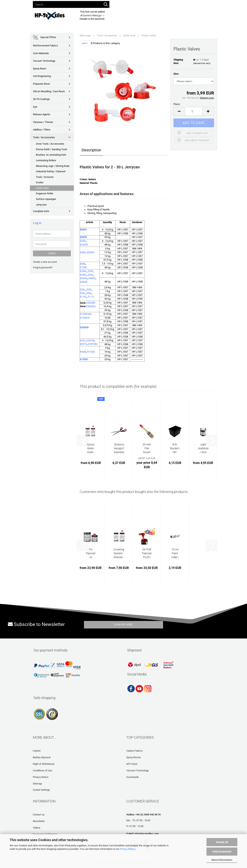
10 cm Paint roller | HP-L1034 (175, 553)
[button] (143, 4)
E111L (91, 297)
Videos (37, 828)
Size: (176, 74)
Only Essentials (222, 852)
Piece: (177, 104)
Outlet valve (42, 188)
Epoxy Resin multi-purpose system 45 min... (91, 448)
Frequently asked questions (160, 15)
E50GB (91, 252)
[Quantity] (194, 111)
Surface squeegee (46, 199)
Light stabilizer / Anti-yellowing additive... (203, 448)
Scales (40, 182)
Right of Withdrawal (44, 764)
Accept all (222, 842)
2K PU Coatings (41, 99)
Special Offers (45, 37)
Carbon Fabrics (135, 751)
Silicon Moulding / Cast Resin (49, 91)
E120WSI (85, 318)
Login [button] (156, 4)
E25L (91, 271)
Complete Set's (41, 211)
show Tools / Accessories (50, 144)
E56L (89, 293)
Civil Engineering (42, 76)
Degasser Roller (45, 193)
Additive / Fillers (42, 130)
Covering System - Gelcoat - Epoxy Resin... (119, 553)
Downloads (130, 15)
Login (52, 253)
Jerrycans (41, 205)
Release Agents (42, 114)
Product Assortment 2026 (102, 15)
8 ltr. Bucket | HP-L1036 (175, 448)
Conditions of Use (42, 770)
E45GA (84, 278)
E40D (83, 252)
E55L (83, 293)
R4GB (83, 352)
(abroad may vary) (202, 63)
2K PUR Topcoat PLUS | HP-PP (147, 553)
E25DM (84, 245)
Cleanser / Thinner (43, 122)
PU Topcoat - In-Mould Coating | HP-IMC (91, 553)
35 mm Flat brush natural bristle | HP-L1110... (147, 448)
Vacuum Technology (44, 61)
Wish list (172, 4)
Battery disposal (42, 757)
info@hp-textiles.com (147, 834)
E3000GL (91, 306)
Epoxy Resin (40, 69)
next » (85, 43)
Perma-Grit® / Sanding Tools (52, 149)
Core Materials (41, 53)
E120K (83, 267)
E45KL (83, 275)
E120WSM (86, 314)
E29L (89, 289)
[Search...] (106, 5)
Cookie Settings (41, 790)
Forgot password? (43, 267)
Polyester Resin (41, 84)
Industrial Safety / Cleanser (51, 171)
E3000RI (91, 303)
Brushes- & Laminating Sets (51, 155)
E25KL (83, 271)
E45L (91, 275)
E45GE (92, 278)
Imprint (37, 751)
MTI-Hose (132, 764)
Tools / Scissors (45, 177)
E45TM (91, 341)
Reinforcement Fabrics (45, 46)
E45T (83, 341)
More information (222, 860)
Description (91, 150)
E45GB (84, 282)
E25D (83, 241)
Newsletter (39, 821)
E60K (83, 264)
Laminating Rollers (46, 160)
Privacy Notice (127, 849)
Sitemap (37, 784)
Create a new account (45, 262)
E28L (83, 289)
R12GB (91, 352)
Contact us (39, 815)
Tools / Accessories (44, 137)
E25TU (83, 344)
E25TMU (93, 344)
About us (188, 15)
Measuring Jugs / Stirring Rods (53, 166)
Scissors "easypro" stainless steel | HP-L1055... (119, 448)
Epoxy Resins (134, 757)
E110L (83, 297)
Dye (35, 107)
